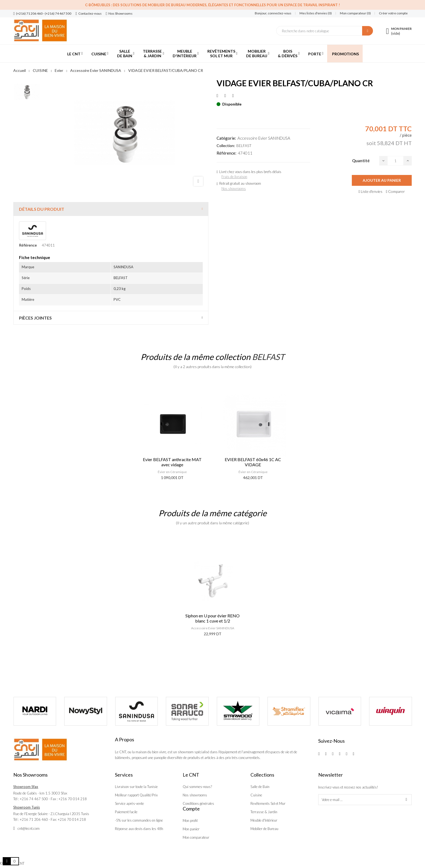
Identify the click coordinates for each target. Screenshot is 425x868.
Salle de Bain (260, 787)
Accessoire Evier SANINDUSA (264, 138)
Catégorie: (226, 138)
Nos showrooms (234, 189)
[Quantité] (395, 161)
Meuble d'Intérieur (264, 820)
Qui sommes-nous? (197, 787)
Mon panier (191, 829)
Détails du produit (42, 209)
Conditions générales (198, 803)
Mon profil (190, 821)
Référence (28, 245)
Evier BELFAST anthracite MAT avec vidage (172, 462)
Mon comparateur (196, 837)
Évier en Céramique (172, 472)
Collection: (226, 146)
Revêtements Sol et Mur (268, 803)
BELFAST (244, 146)
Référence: (226, 153)
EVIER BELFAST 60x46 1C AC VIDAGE (253, 462)
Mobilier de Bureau (264, 829)
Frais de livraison (234, 177)
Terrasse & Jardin (264, 812)
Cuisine (256, 795)
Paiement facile (126, 812)
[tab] (111, 209)
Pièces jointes (35, 318)
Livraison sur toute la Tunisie (136, 787)
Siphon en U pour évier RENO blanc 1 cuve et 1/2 (212, 618)
